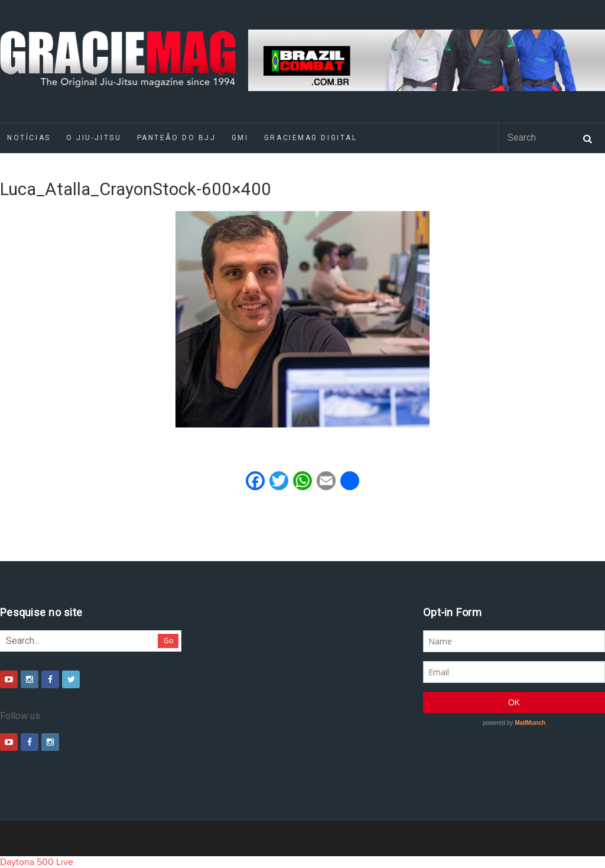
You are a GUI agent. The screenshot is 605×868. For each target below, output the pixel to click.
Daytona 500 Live (37, 862)
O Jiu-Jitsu (94, 138)
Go (169, 641)
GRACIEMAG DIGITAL (311, 138)
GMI (240, 138)
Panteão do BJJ (177, 138)
